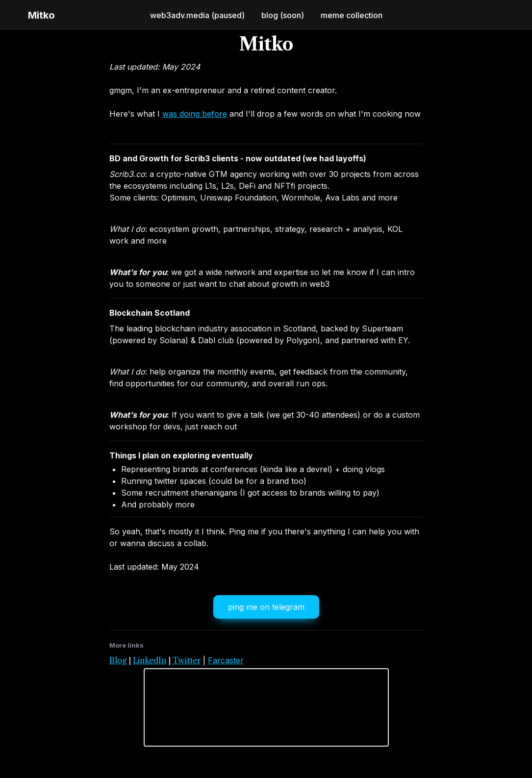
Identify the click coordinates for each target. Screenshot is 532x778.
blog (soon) (283, 15)
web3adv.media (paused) (197, 15)
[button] (16, 15)
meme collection (352, 15)
